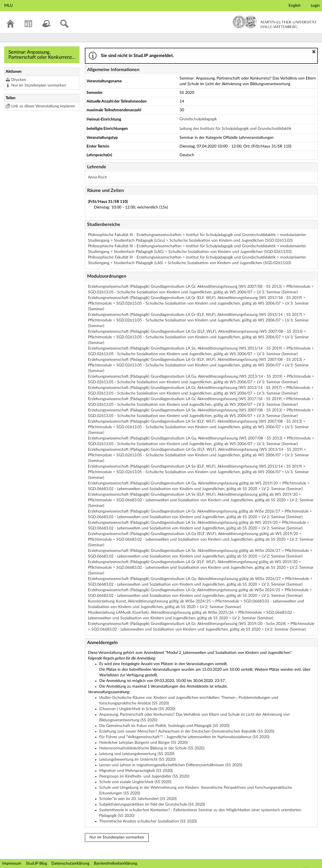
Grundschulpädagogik (198, 119)
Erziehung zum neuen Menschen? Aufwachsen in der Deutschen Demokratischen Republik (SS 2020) (187, 731)
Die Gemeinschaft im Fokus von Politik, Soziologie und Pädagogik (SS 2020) (164, 726)
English (295, 6)
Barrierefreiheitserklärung (115, 864)
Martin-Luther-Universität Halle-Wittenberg (275, 22)
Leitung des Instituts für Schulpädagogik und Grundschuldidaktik (235, 129)
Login (315, 6)
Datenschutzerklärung (70, 864)
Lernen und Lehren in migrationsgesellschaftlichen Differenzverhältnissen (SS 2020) (171, 765)
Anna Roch (97, 177)
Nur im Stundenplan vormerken (39, 85)
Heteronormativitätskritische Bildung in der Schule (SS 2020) (152, 748)
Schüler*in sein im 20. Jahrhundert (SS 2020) (138, 799)
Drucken (19, 80)
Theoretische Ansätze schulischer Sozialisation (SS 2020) (148, 821)
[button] (314, 52)
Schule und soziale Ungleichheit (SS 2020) (135, 782)
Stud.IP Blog (36, 864)
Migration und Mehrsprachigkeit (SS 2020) (136, 771)
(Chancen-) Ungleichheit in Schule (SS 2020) (137, 709)
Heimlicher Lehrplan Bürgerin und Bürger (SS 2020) (143, 743)
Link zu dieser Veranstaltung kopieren (43, 106)
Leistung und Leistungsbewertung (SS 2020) (137, 754)
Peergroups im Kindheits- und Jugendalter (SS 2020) (144, 776)
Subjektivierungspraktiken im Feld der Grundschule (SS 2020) (152, 804)
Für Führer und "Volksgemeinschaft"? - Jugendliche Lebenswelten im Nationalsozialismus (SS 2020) (184, 737)
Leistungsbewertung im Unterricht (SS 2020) (137, 760)
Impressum (12, 864)
